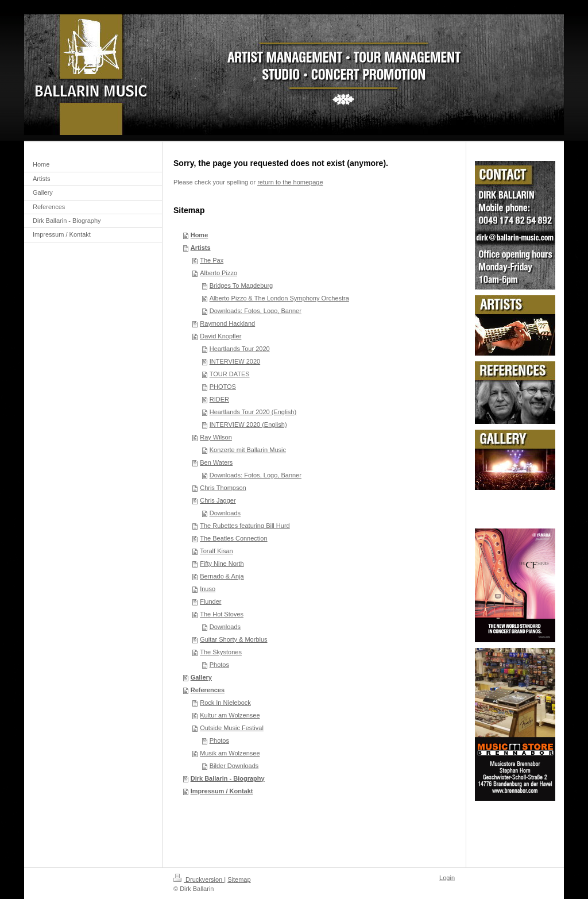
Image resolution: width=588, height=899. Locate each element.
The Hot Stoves (222, 614)
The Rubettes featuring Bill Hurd (245, 526)
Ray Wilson (216, 437)
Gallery (201, 677)
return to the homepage (290, 182)
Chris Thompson (223, 488)
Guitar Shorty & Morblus (233, 639)
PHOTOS (223, 387)
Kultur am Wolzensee (230, 715)
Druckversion (199, 879)
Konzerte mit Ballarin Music (248, 450)
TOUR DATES (230, 374)
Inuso (208, 589)
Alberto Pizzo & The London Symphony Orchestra (279, 298)
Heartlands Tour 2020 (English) (253, 412)
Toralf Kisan (216, 551)
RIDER (219, 399)
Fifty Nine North (222, 564)
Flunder (210, 601)
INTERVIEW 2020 (235, 361)
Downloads (225, 513)
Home (200, 235)
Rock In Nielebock (225, 703)
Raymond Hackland (227, 323)
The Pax (212, 260)
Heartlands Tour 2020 (240, 349)
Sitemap (239, 879)
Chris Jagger (218, 500)
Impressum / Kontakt (222, 791)
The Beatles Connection (233, 538)
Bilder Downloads (234, 766)
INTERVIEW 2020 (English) (248, 425)
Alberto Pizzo (218, 273)
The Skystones (221, 652)
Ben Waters (216, 462)
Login (447, 878)
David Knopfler (220, 336)
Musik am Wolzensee (230, 753)
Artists (201, 248)
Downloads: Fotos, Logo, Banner (256, 311)
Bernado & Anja (222, 576)
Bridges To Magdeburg (241, 285)
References (208, 690)
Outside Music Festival (232, 728)
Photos (219, 665)
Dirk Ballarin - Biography (228, 778)
